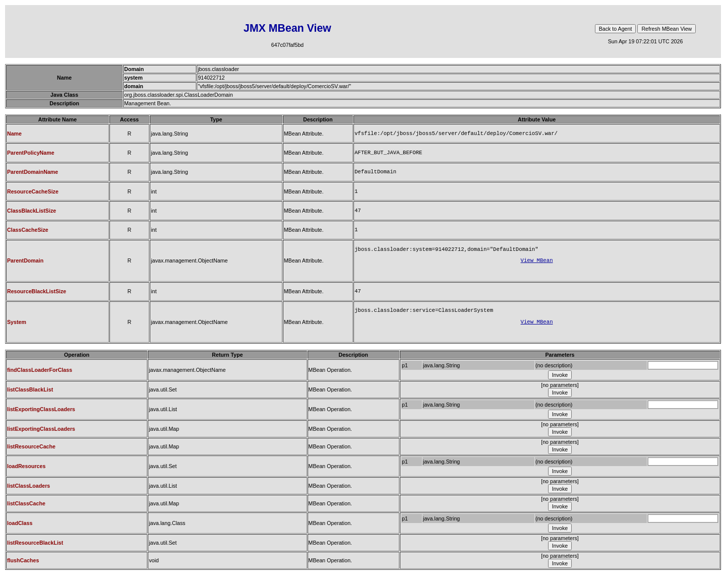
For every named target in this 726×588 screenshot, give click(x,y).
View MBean (537, 268)
